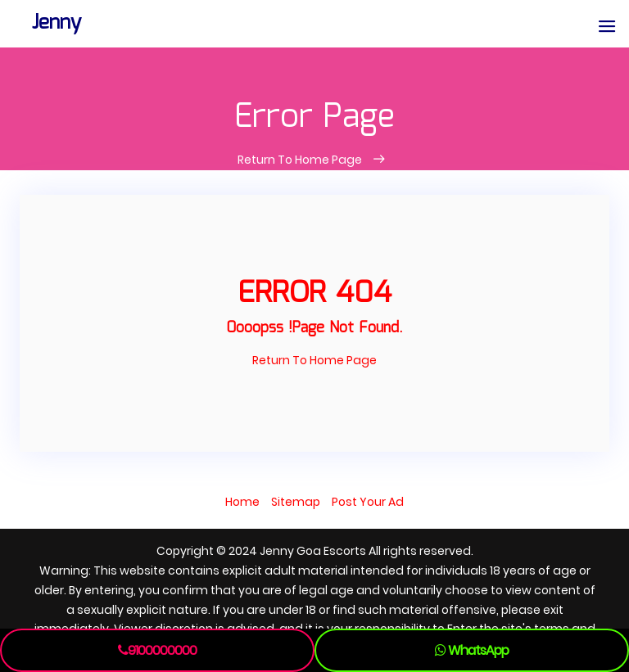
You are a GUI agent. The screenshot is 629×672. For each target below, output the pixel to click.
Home (242, 502)
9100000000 (157, 650)
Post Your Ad (368, 502)
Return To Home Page (301, 160)
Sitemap (296, 502)
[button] (607, 27)
